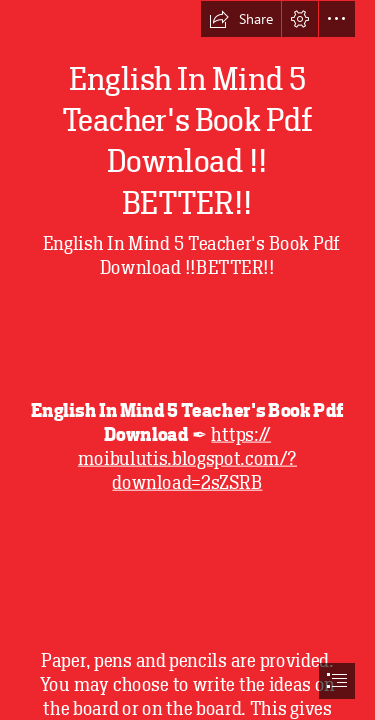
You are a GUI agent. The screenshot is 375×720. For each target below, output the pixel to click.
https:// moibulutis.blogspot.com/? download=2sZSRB (187, 458)
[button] (241, 19)
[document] (187, 360)
